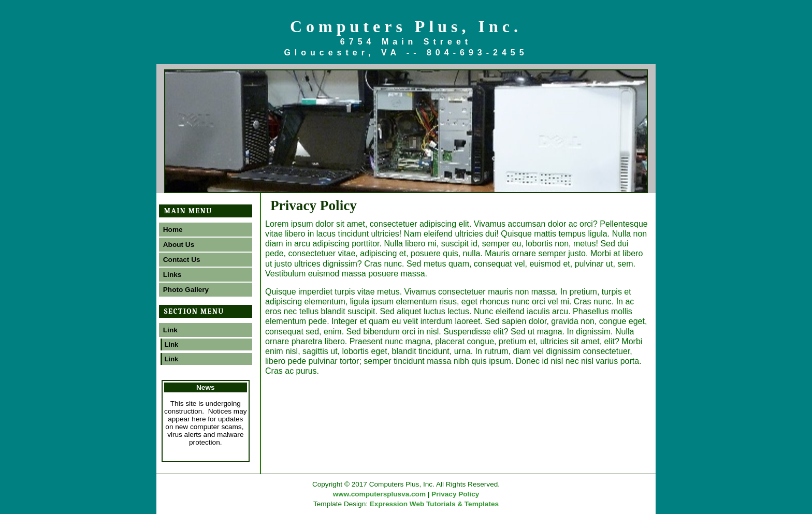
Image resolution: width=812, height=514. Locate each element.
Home (173, 230)
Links (172, 275)
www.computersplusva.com (379, 494)
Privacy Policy (455, 494)
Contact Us (182, 260)
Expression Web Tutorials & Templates (434, 504)
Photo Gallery (186, 290)
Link (170, 330)
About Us (179, 245)
